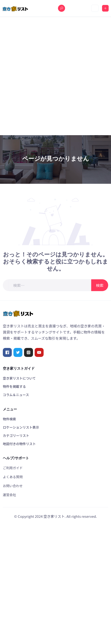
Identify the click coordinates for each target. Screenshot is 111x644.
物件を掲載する (14, 386)
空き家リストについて (19, 378)
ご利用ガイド (13, 468)
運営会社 (9, 495)
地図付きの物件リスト (19, 444)
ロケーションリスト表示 (21, 427)
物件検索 (9, 419)
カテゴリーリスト (16, 435)
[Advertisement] (55, 76)
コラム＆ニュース (16, 395)
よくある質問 (13, 477)
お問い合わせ (13, 486)
